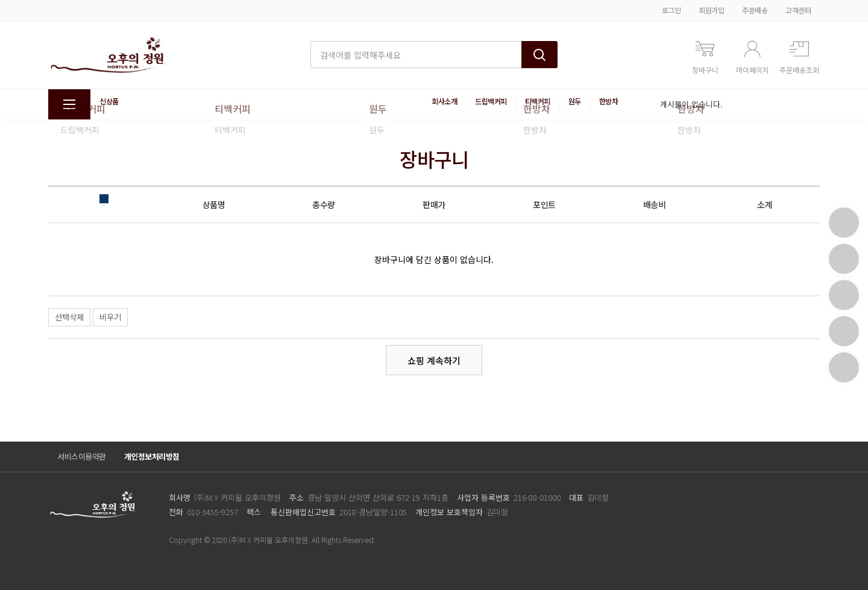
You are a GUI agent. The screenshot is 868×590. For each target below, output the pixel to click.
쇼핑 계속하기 (434, 360)
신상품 (111, 104)
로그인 (671, 10)
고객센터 (798, 10)
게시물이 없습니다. (691, 104)
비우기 (110, 317)
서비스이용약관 (82, 456)
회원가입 (711, 10)
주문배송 (755, 10)
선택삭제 (69, 317)
